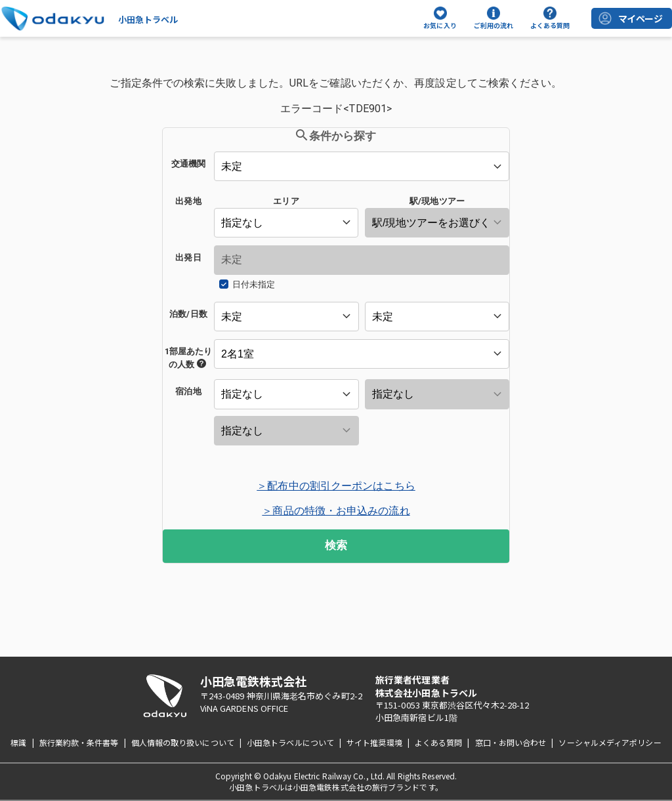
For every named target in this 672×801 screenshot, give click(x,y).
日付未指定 (254, 284)
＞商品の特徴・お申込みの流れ (336, 511)
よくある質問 (439, 742)
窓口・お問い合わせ (511, 742)
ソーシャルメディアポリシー (610, 742)
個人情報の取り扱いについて (183, 742)
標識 (18, 742)
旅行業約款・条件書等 (79, 742)
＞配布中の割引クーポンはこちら (336, 486)
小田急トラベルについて (290, 742)
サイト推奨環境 (374, 742)
